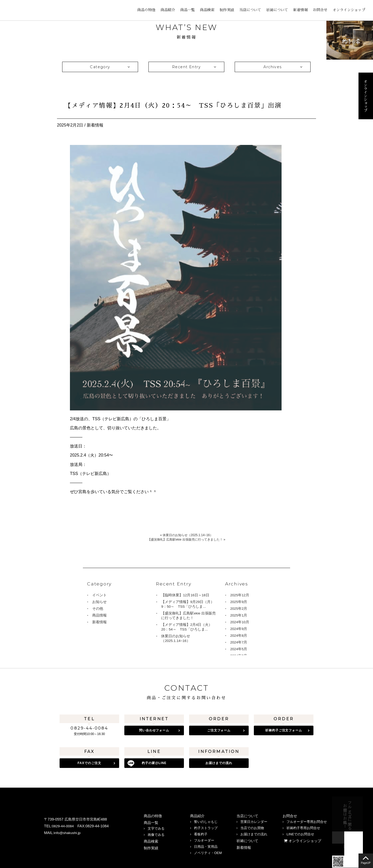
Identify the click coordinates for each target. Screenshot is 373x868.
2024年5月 (239, 651)
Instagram (48, 843)
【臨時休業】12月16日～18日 (185, 595)
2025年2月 (239, 609)
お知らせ (99, 602)
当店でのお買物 (252, 826)
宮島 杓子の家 (23, 10)
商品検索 (207, 10)
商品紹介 (168, 10)
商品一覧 (188, 10)
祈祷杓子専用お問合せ (303, 826)
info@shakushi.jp (68, 831)
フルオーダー (204, 838)
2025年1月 (239, 616)
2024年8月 (239, 637)
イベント (99, 595)
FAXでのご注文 (89, 762)
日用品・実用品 (206, 845)
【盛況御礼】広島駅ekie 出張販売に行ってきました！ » (187, 539)
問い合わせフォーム (154, 730)
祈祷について (277, 10)
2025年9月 (239, 602)
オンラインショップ (349, 10)
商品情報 (99, 616)
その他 (98, 609)
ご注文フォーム (219, 730)
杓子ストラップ (206, 826)
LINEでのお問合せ (300, 832)
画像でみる (156, 833)
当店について (250, 10)
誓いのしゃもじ (206, 820)
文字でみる (156, 826)
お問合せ (320, 10)
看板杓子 (201, 832)
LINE (60, 843)
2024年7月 (239, 644)
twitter (71, 843)
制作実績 (227, 10)
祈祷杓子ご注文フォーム (284, 730)
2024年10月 (240, 623)
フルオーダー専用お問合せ (307, 820)
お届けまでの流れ (219, 762)
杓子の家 (154, 762)
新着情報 (300, 10)
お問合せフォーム (372, 814)
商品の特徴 (146, 10)
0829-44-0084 (89, 728)
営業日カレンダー (254, 820)
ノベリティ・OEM (208, 851)
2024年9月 (239, 630)
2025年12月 (240, 595)
